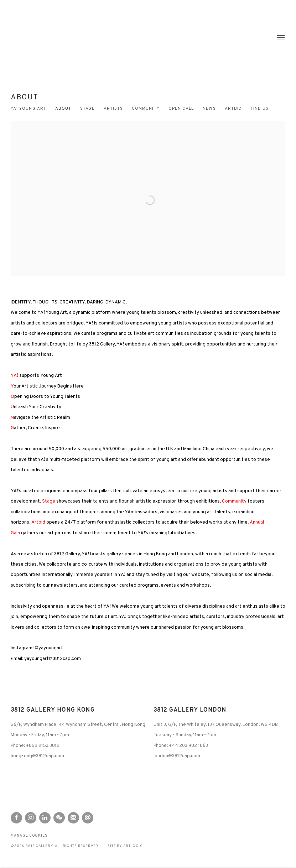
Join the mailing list (73, 818)
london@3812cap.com (177, 756)
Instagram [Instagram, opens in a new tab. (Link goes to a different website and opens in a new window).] (31, 818)
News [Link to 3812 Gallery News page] (209, 109)
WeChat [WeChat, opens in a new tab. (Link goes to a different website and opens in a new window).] (59, 818)
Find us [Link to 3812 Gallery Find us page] (260, 109)
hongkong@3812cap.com (37, 756)
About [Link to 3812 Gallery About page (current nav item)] (63, 109)
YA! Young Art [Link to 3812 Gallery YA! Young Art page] (28, 109)
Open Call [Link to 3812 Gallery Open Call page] (181, 109)
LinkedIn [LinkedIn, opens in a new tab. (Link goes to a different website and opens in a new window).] (45, 818)
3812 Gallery (39, 38)
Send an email (88, 818)
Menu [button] (280, 38)
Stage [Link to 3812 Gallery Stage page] (87, 109)
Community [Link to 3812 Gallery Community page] (146, 109)
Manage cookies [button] (29, 836)
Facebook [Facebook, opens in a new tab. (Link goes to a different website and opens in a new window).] (16, 818)
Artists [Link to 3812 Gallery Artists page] (113, 109)
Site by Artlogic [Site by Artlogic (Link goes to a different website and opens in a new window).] (125, 846)
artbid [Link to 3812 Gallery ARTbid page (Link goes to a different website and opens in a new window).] (233, 109)
